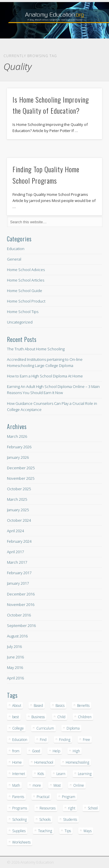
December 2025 (21, 468)
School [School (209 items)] (93, 808)
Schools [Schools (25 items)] (45, 819)
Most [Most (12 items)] (57, 785)
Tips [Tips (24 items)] (68, 831)
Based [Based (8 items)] (38, 706)
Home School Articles (26, 280)
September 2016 (21, 625)
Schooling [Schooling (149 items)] (19, 819)
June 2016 (15, 657)
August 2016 (17, 636)
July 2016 (14, 646)
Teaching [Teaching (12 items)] (45, 831)
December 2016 (21, 594)
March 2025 (17, 499)
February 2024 (19, 541)
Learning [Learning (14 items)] (85, 774)
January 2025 (18, 510)
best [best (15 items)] (16, 717)
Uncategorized (20, 322)
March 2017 (17, 562)
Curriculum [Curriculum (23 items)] (45, 728)
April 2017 (15, 552)
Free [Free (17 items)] (86, 740)
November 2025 (21, 478)
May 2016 (15, 667)
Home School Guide (25, 291)
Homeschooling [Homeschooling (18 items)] (77, 762)
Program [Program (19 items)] (69, 797)
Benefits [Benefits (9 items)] (83, 706)
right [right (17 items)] (72, 808)
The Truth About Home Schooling (36, 349)
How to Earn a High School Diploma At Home (45, 376)
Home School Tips (23, 312)
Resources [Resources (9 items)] (48, 808)
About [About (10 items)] (17, 706)
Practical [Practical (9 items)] (43, 797)
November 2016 (21, 605)
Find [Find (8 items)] (43, 740)
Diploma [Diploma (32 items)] (73, 728)
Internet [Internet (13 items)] (19, 774)
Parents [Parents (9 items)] (18, 797)
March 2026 (17, 436)
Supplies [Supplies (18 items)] (19, 831)
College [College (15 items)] (18, 728)
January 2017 (18, 583)
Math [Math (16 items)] (16, 785)
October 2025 (19, 489)
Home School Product (26, 301)
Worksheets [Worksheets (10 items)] (21, 842)
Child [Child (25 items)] (61, 717)
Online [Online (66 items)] (79, 785)
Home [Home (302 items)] (17, 762)
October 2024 (19, 520)
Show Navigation (88, 52)
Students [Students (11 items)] (70, 819)
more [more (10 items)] (37, 785)
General (14, 259)
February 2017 (19, 573)
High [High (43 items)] (76, 751)
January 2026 (18, 457)
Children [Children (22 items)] (85, 717)
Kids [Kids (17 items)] (41, 774)
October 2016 (19, 615)
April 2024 (15, 531)
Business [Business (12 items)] (38, 717)
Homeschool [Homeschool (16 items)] (44, 762)
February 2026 (19, 447)
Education (16, 249)
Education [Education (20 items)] (20, 740)
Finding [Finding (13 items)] (65, 740)
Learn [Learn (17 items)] (61, 774)
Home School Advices (26, 270)
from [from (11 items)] (16, 751)
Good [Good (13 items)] (36, 751)
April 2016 (15, 678)
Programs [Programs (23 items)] (20, 808)
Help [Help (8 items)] (56, 751)
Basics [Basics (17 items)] (60, 706)
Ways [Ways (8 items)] (87, 831)
